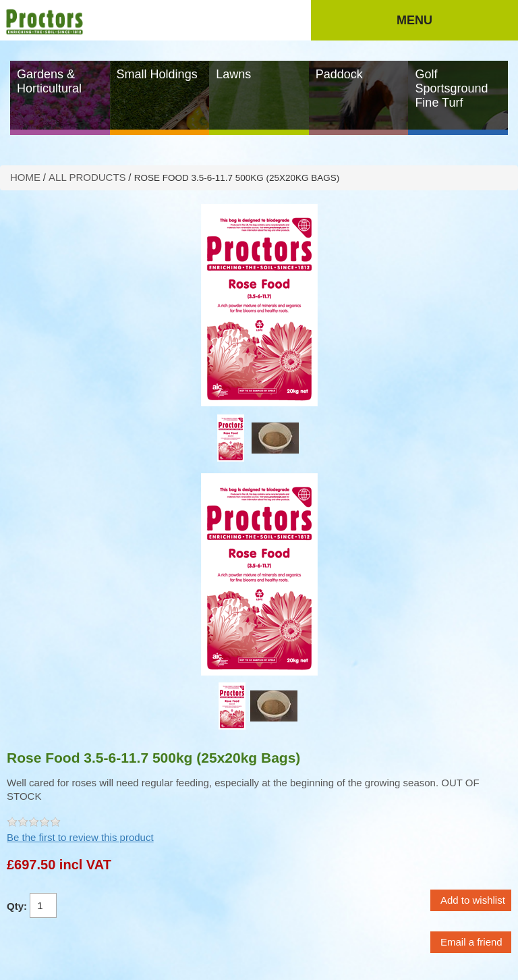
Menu (414, 20)
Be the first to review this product (80, 837)
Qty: (17, 906)
